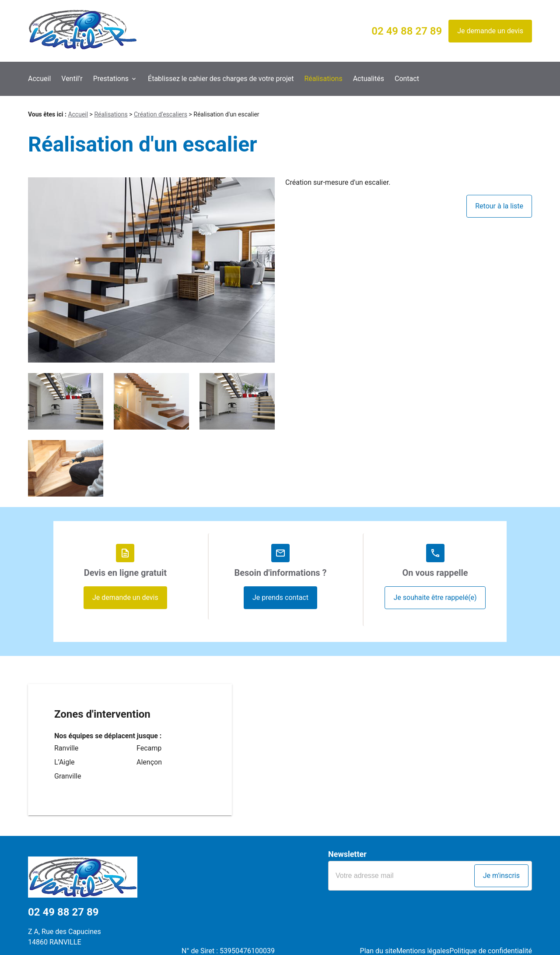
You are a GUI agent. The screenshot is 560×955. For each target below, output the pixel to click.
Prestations (111, 79)
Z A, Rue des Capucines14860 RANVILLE (65, 930)
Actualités (369, 79)
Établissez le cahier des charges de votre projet (221, 79)
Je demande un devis (490, 31)
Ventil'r (72, 79)
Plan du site (368, 936)
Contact (407, 79)
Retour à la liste (499, 206)
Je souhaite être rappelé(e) (435, 597)
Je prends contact (280, 597)
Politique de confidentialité (491, 936)
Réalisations (324, 79)
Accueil (39, 79)
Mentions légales (418, 936)
